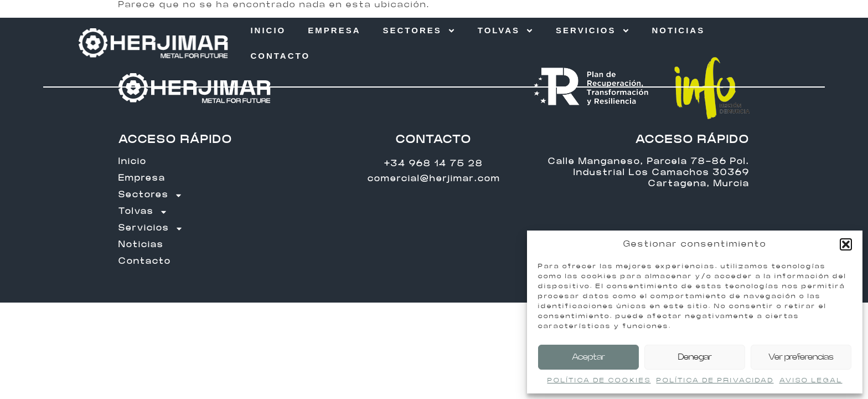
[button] (846, 244)
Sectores (419, 31)
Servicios (593, 31)
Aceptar (588, 357)
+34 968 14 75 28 (434, 164)
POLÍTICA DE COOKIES (599, 380)
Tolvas (506, 31)
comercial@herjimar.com (434, 179)
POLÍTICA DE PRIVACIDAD (715, 380)
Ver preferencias (801, 357)
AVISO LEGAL (811, 380)
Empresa (334, 30)
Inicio (268, 30)
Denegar (695, 357)
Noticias (679, 30)
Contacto (280, 56)
